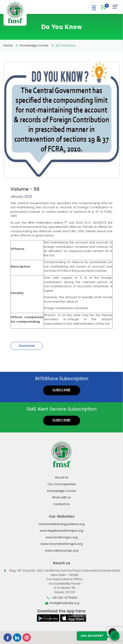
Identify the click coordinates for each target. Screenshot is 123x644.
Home (8, 45)
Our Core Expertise (62, 484)
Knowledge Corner (34, 45)
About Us (62, 477)
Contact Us (61, 504)
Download (27, 346)
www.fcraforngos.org (61, 537)
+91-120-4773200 (64, 598)
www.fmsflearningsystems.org (62, 524)
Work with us (61, 497)
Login (94, 8)
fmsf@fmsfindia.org (65, 603)
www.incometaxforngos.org (62, 544)
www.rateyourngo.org (62, 551)
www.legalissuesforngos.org (61, 531)
